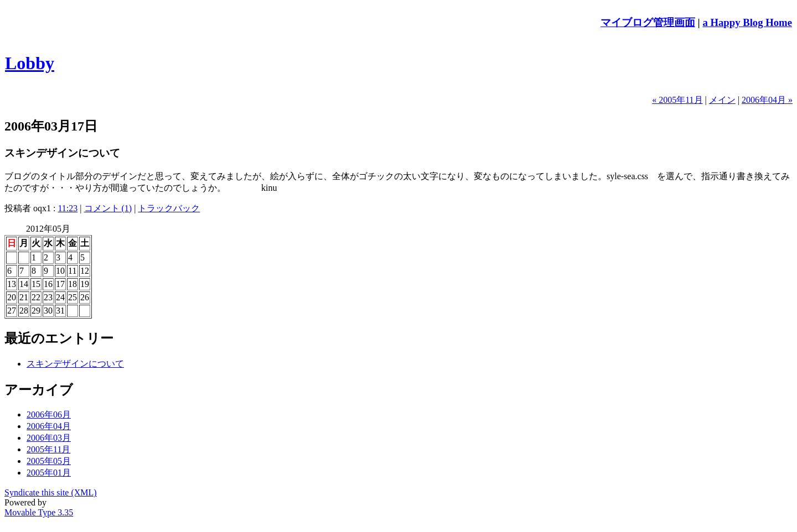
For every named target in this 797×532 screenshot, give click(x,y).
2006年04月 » (767, 100)
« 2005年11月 (677, 100)
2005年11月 (48, 449)
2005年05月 (49, 461)
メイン (722, 100)
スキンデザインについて (75, 364)
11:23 (68, 208)
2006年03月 (49, 438)
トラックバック (169, 208)
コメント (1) (108, 208)
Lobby (30, 63)
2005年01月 (49, 473)
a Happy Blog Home (747, 22)
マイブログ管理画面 (648, 22)
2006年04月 (49, 426)
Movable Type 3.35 (39, 512)
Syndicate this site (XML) (51, 492)
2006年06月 (49, 414)
